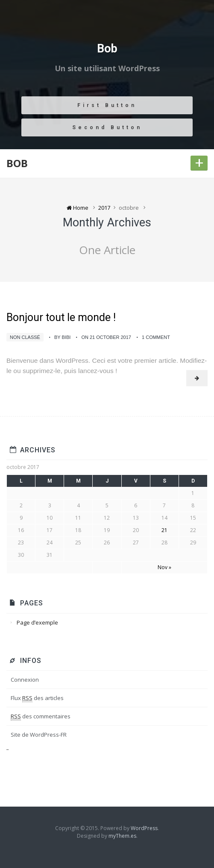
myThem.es (122, 836)
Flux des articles (37, 698)
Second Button (107, 127)
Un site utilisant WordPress (107, 69)
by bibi (62, 337)
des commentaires (41, 716)
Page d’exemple (37, 622)
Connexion (25, 680)
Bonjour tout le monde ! (61, 317)
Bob (107, 49)
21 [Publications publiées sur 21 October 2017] (164, 530)
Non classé (25, 337)
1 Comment (156, 337)
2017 (104, 208)
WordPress (144, 828)
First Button (107, 105)
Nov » (164, 567)
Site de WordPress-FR (39, 735)
